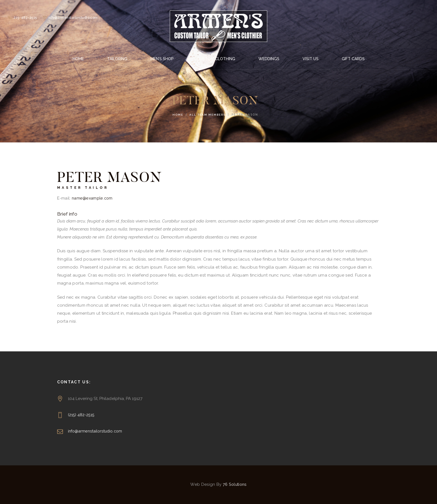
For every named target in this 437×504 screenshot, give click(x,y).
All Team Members (208, 115)
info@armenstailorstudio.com (97, 431)
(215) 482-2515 (81, 415)
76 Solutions (235, 484)
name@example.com (93, 198)
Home (177, 115)
